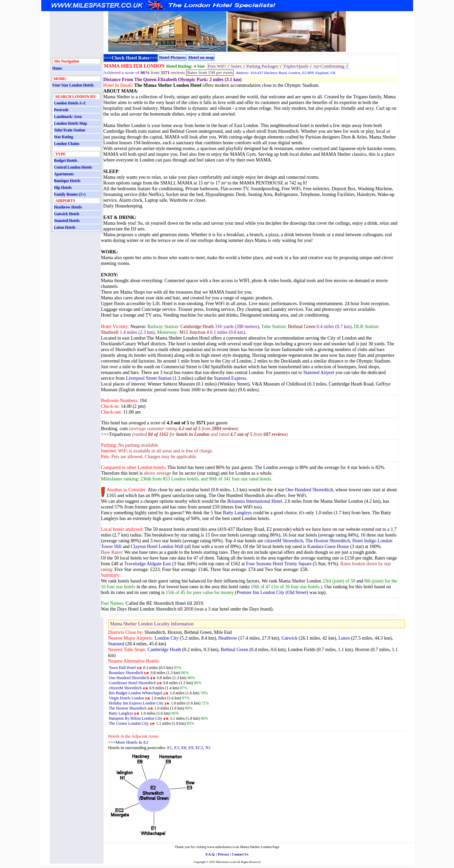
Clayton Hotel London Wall (157, 546)
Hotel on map (201, 57)
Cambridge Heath (164, 649)
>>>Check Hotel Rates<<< (131, 58)
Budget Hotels (66, 160)
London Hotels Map (71, 123)
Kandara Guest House (328, 546)
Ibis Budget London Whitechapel (136, 693)
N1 (208, 748)
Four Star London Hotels (73, 85)
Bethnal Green (234, 649)
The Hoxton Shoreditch (328, 541)
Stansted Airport (319, 372)
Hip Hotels (63, 188)
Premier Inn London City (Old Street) (272, 592)
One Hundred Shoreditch (309, 490)
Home (57, 68)
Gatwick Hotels (67, 214)
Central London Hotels (73, 167)
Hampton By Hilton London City (136, 718)
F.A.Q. (210, 854)
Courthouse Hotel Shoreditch (132, 683)
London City (166, 638)
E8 (184, 748)
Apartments (64, 174)
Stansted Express (230, 378)
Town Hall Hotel (123, 668)
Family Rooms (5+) (70, 194)
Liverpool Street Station (149, 378)
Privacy (223, 854)
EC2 (199, 748)
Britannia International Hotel (255, 501)
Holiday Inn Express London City (136, 703)
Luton (344, 638)
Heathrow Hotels (68, 207)
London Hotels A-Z (70, 103)
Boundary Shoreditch (126, 673)
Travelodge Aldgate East (147, 564)
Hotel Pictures (173, 57)
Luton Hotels (65, 227)
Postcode (61, 110)
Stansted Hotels (67, 221)
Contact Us (240, 854)
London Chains (67, 144)
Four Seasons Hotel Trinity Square (279, 564)
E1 (169, 748)
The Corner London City (129, 723)
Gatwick (290, 638)
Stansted (116, 644)
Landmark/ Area (68, 117)
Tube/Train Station (70, 130)
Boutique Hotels (67, 181)
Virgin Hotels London (127, 698)
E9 (191, 748)
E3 (176, 748)
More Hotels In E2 (132, 742)
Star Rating (64, 137)
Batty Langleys (237, 513)
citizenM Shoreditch (284, 541)
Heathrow (228, 638)
